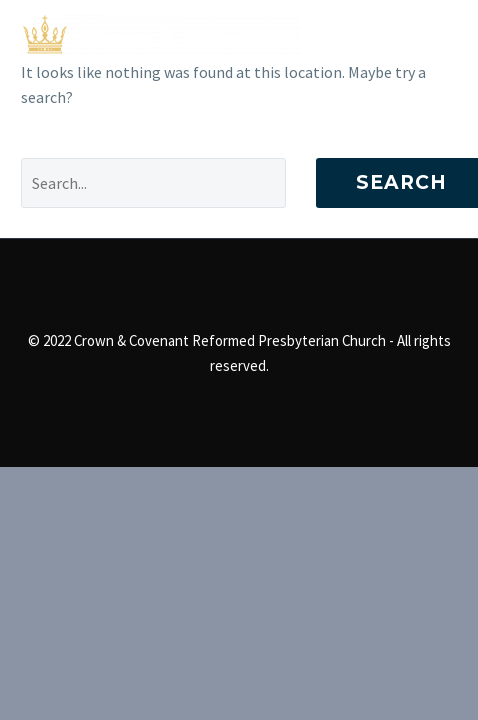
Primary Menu (439, 35)
